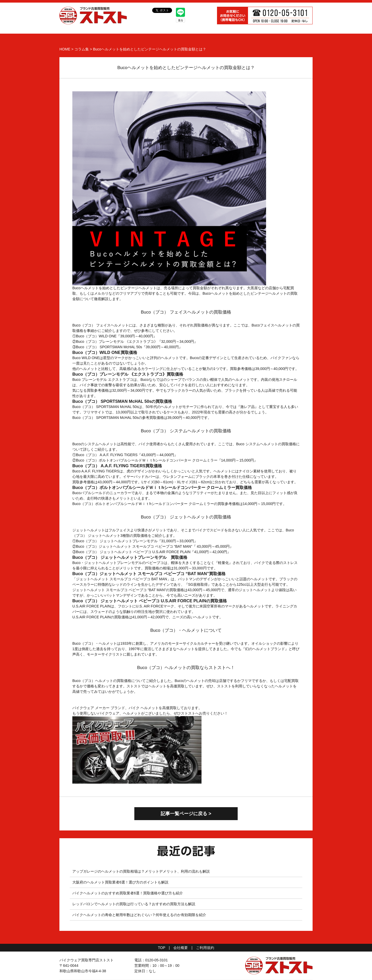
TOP (161, 948)
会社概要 (181, 948)
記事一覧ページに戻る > (186, 814)
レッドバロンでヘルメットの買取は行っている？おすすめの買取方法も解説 (134, 904)
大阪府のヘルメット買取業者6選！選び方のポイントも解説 (120, 882)
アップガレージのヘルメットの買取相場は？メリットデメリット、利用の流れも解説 (141, 871)
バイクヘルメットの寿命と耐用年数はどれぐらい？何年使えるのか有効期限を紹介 (139, 915)
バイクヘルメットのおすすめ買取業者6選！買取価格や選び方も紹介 (128, 893)
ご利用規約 (205, 948)
